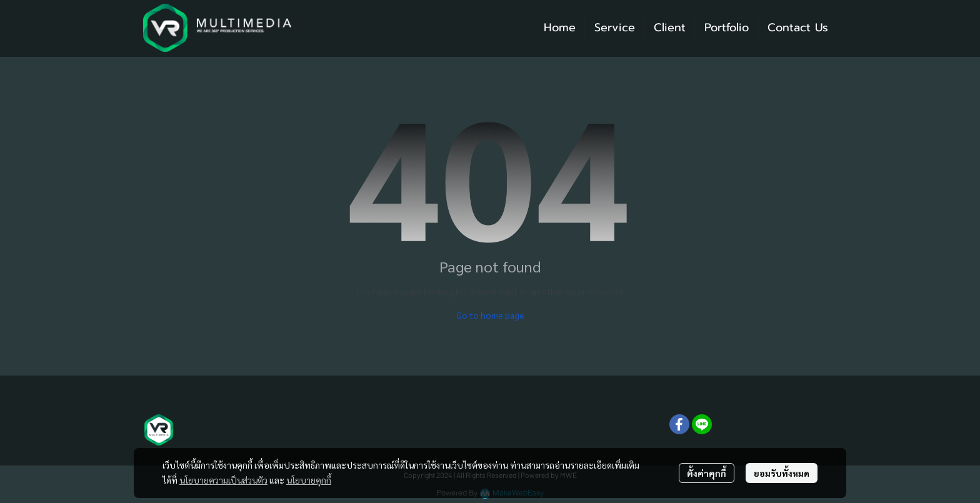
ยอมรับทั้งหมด (782, 473)
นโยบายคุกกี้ (309, 480)
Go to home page (490, 315)
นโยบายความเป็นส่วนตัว (223, 480)
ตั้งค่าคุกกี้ (707, 473)
